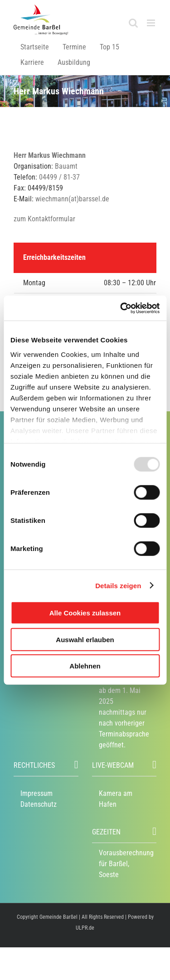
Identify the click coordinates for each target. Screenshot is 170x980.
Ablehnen (85, 666)
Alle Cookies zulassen (85, 613)
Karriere (32, 62)
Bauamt (66, 166)
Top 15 (109, 47)
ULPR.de (85, 928)
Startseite (35, 47)
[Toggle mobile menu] (152, 23)
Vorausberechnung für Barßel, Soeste (126, 864)
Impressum (36, 793)
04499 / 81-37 (59, 177)
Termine (74, 47)
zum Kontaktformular (44, 219)
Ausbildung (74, 62)
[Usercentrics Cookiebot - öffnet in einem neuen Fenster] (121, 308)
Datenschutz (39, 804)
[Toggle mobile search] (133, 23)
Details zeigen (118, 585)
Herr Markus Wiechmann (50, 155)
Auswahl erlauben (85, 639)
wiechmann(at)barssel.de (72, 199)
